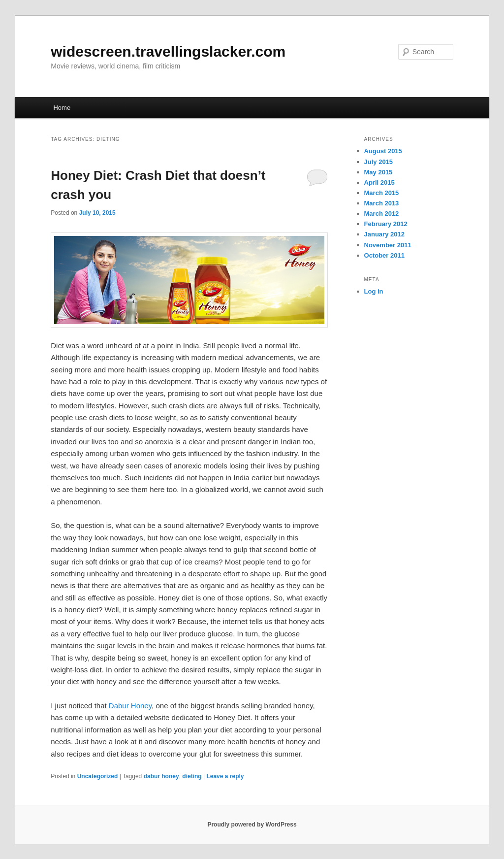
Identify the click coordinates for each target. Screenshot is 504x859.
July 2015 (379, 162)
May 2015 (378, 172)
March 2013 (382, 203)
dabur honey (161, 776)
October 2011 (384, 255)
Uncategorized (98, 776)
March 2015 (382, 193)
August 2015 (383, 151)
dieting (192, 776)
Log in (374, 291)
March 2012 (382, 214)
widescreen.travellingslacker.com (168, 51)
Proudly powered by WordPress (252, 825)
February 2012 (386, 224)
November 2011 (388, 245)
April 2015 (379, 182)
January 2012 (384, 234)
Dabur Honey (130, 706)
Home (62, 108)
